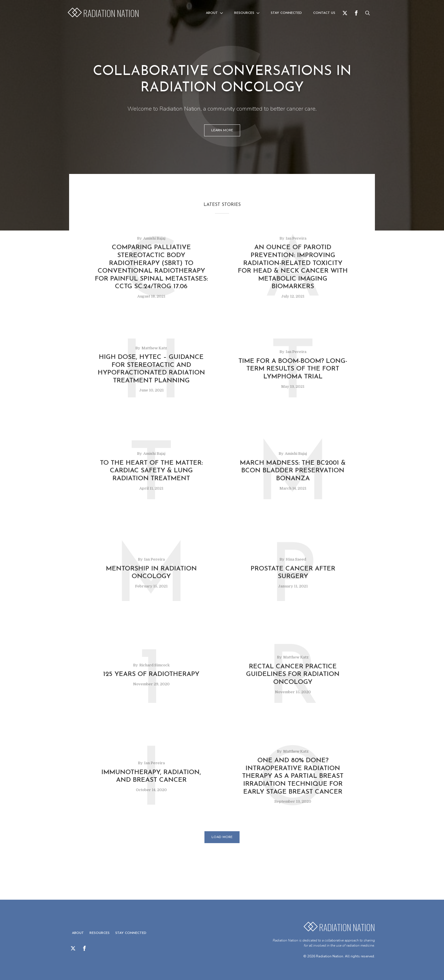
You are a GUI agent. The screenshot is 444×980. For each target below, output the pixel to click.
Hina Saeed (296, 559)
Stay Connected (286, 13)
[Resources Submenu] (260, 13)
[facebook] (356, 13)
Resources (244, 13)
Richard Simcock (154, 665)
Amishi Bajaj (154, 238)
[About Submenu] (223, 13)
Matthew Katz (154, 348)
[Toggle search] (368, 13)
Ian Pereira (296, 238)
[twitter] (345, 13)
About (212, 13)
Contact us (324, 13)
